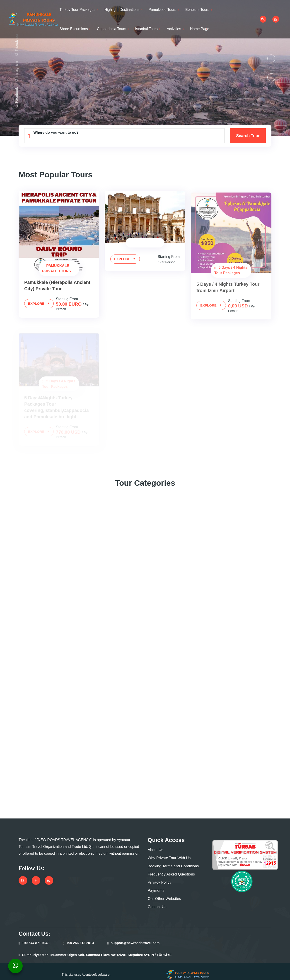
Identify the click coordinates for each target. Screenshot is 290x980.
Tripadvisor (16, 43)
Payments (156, 884)
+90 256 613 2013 (81, 937)
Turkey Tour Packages (77, 10)
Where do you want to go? (58, 133)
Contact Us (157, 900)
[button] (271, 58)
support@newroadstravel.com (137, 937)
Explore (38, 304)
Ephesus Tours (198, 10)
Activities (176, 29)
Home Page (202, 29)
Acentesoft (89, 968)
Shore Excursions (74, 29)
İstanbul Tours (147, 29)
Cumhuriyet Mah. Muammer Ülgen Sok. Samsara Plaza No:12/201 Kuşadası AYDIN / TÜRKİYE (94, 949)
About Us (155, 843)
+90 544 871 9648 (37, 937)
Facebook (16, 95)
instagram (16, 69)
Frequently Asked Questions (171, 868)
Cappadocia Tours (111, 29)
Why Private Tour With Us (169, 852)
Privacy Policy (159, 876)
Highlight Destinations (122, 10)
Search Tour (248, 136)
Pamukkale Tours (163, 10)
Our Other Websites (164, 892)
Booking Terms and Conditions (173, 860)
